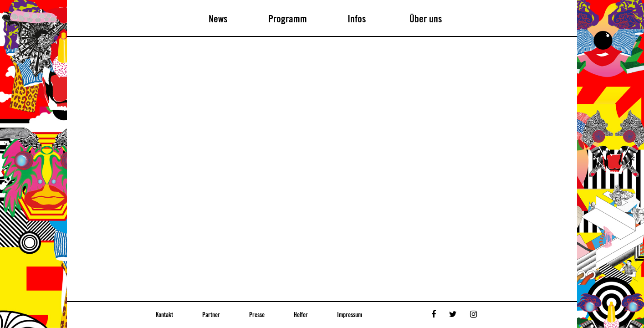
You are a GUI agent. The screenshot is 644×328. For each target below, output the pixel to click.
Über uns (426, 19)
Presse (257, 315)
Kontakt (164, 315)
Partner (211, 315)
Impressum (350, 315)
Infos (357, 19)
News (218, 19)
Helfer (301, 315)
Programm (288, 19)
